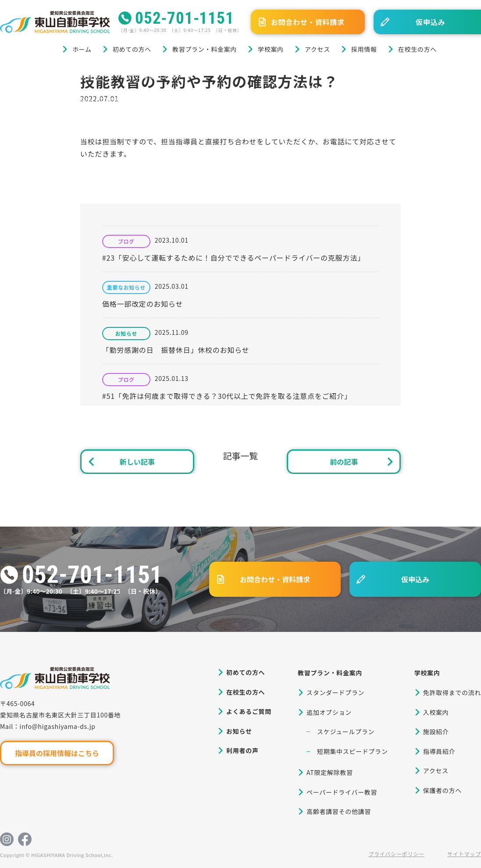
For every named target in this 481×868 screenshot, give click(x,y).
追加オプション (329, 712)
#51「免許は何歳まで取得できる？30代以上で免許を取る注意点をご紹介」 (227, 396)
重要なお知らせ (126, 287)
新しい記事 (137, 462)
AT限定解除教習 (330, 772)
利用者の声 (242, 750)
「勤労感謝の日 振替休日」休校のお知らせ (176, 350)
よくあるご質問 (249, 711)
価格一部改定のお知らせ (143, 304)
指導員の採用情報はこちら (57, 753)
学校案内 (271, 49)
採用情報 (364, 49)
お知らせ (126, 334)
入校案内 (436, 712)
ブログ (43, 76)
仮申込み (415, 579)
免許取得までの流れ (452, 692)
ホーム (82, 49)
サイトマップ (464, 854)
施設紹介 (436, 732)
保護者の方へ (442, 790)
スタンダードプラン (335, 692)
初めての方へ (132, 49)
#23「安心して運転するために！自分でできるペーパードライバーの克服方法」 (233, 258)
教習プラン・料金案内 (205, 49)
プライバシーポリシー (396, 854)
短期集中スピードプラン (353, 751)
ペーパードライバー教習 (342, 792)
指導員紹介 (439, 751)
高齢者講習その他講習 (339, 811)
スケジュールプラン (346, 732)
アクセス (317, 49)
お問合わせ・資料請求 (308, 22)
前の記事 (344, 462)
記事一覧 (240, 456)
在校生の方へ (417, 49)
